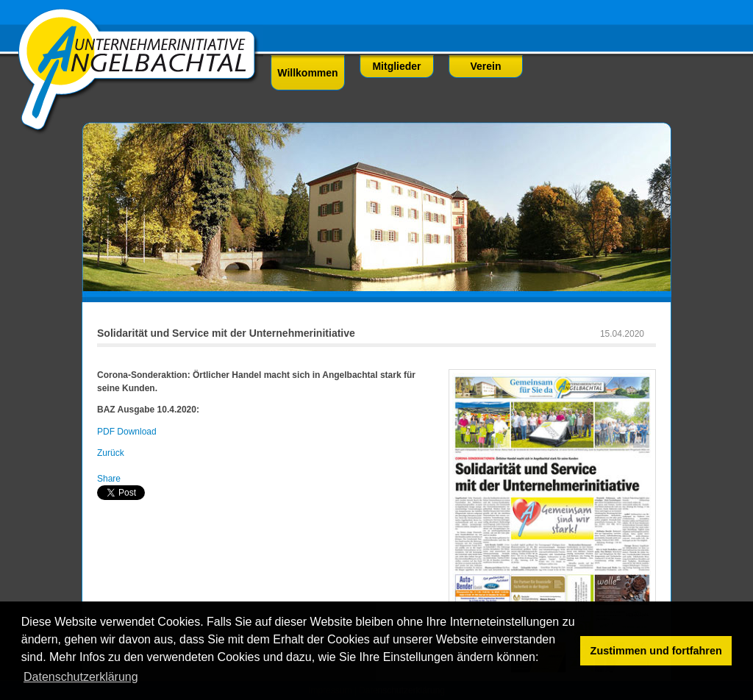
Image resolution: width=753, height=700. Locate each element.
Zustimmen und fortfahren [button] (656, 651)
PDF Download (127, 432)
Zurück (111, 453)
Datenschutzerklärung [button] (81, 677)
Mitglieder (396, 66)
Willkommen (307, 73)
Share (109, 479)
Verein (485, 66)
